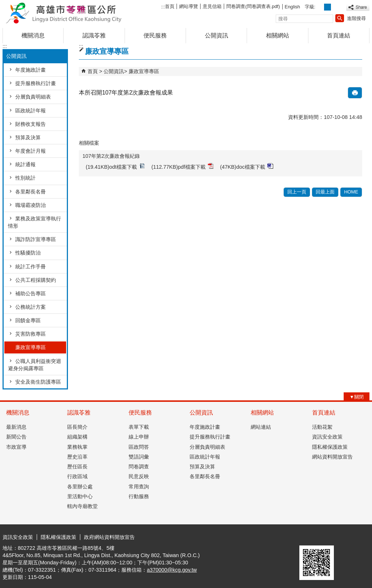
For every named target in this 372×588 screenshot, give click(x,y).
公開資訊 (217, 35)
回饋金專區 (28, 320)
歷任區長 (77, 467)
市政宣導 (16, 447)
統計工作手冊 (31, 267)
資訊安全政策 (327, 437)
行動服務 (139, 496)
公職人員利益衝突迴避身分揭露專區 (35, 365)
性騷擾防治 (28, 253)
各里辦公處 (80, 487)
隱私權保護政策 (330, 447)
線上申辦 (139, 437)
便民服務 (155, 35)
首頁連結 (339, 35)
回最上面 (325, 192)
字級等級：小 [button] (320, 7)
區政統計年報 (31, 111)
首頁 (170, 6)
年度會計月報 (31, 151)
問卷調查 (139, 467)
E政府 (307, 536)
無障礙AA (343, 537)
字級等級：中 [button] (327, 7)
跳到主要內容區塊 (4, 4)
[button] (340, 18)
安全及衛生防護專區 (38, 382)
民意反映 (139, 476)
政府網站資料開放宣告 (109, 537)
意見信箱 (212, 6)
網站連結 (261, 427)
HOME (351, 192)
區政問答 (139, 447)
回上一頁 (297, 192)
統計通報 (25, 164)
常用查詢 (139, 487)
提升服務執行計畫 (36, 83)
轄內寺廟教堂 (82, 506)
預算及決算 (28, 137)
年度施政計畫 (31, 70)
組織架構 (77, 437)
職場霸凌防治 (31, 205)
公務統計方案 (31, 307)
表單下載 (139, 427)
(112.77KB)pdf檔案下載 (183, 166)
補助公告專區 (31, 293)
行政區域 (77, 476)
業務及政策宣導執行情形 (35, 222)
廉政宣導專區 (31, 347)
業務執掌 (77, 447)
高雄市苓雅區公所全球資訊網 (64, 12)
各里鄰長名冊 (31, 192)
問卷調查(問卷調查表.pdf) (253, 6)
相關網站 (278, 35)
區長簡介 (77, 427)
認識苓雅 (94, 35)
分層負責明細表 (33, 97)
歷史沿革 (77, 457)
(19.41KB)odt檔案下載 (115, 166)
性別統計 (25, 178)
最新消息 (16, 427)
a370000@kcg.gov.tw (172, 570)
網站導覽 (189, 6)
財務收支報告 (31, 124)
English (292, 7)
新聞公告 (16, 437)
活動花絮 (322, 427)
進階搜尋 (356, 18)
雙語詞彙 (139, 457)
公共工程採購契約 (36, 280)
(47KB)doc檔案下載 (247, 166)
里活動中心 (80, 496)
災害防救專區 (31, 334)
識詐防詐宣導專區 (36, 239)
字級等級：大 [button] (335, 7)
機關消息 (33, 35)
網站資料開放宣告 (332, 457)
